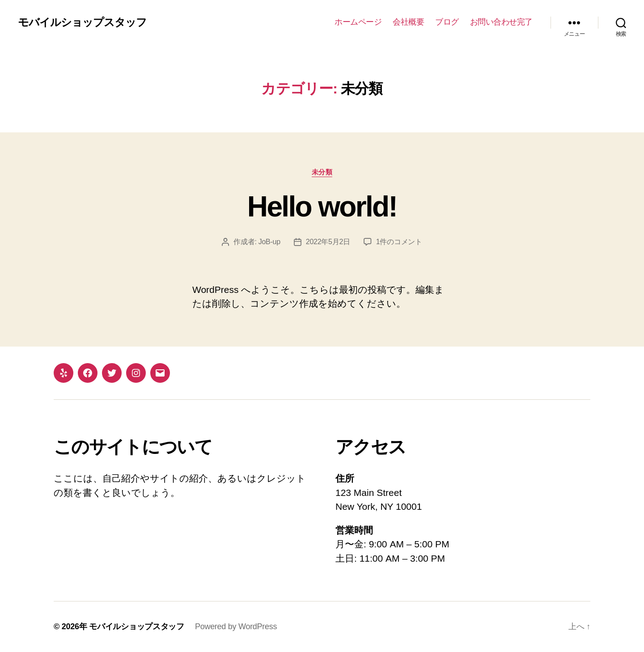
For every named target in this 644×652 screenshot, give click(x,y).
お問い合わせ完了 (501, 22)
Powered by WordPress (236, 627)
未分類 (322, 172)
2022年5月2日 (328, 242)
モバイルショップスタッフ (82, 22)
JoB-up (269, 242)
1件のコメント (399, 242)
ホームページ (358, 22)
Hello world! (322, 207)
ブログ (447, 22)
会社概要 (408, 22)
